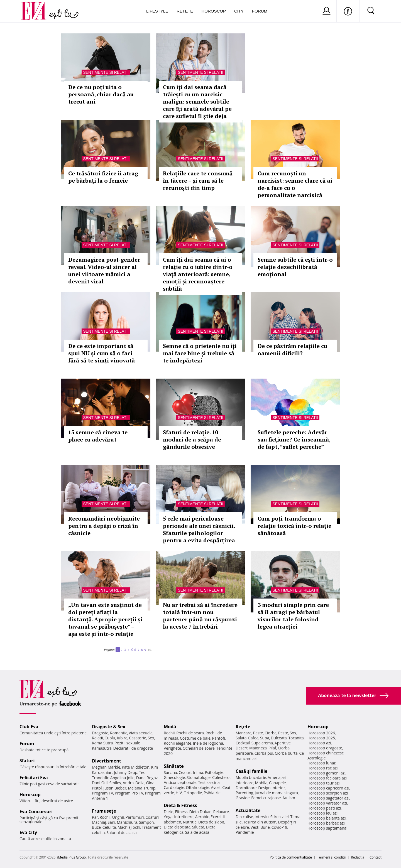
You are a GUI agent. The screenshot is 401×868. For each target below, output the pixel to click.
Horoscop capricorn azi (328, 788)
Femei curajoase (266, 798)
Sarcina (170, 772)
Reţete (243, 727)
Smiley (115, 783)
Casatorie (138, 738)
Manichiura (127, 822)
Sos (293, 733)
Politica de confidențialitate (291, 857)
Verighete (172, 748)
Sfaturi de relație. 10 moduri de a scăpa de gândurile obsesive (192, 439)
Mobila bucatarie (251, 777)
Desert (242, 748)
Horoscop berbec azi (326, 823)
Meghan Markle (106, 767)
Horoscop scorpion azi (328, 793)
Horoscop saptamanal (327, 828)
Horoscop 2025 (321, 738)
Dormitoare (246, 788)
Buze (96, 827)
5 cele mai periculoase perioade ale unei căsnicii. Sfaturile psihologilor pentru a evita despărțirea (199, 529)
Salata (241, 738)
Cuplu (110, 738)
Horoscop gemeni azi (327, 773)
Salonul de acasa (122, 833)
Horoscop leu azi (322, 813)
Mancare (244, 733)
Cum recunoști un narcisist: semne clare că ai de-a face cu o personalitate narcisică (295, 184)
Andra (128, 783)
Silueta (198, 827)
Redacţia (358, 857)
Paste (258, 733)
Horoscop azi (319, 743)
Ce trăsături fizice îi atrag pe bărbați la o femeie (103, 177)
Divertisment (107, 761)
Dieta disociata (177, 827)
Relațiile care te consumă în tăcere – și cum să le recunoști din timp (198, 181)
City (239, 11)
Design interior (272, 788)
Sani (111, 822)
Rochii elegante (178, 743)
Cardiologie (174, 787)
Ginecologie (174, 777)
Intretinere (184, 817)
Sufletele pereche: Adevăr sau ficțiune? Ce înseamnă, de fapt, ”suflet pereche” (294, 439)
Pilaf (272, 748)
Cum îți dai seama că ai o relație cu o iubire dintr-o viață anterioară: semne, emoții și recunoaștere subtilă (198, 274)
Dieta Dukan (200, 812)
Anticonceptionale (180, 782)
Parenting (244, 793)
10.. (150, 650)
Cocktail (243, 743)
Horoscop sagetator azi (328, 798)
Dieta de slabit (211, 822)
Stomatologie (199, 777)
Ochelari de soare (199, 748)
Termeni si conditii (332, 857)
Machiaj (99, 822)
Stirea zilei (279, 817)
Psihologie (214, 772)
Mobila (261, 783)
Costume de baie (195, 738)
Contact (376, 857)
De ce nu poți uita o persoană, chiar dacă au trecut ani (101, 94)
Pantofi (219, 738)
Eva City (28, 832)
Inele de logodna (208, 743)
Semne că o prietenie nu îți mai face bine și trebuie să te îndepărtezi (200, 353)
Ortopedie (193, 793)
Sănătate (174, 766)
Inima (198, 772)
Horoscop (214, 11)
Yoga (168, 817)
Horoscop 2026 (321, 733)
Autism (289, 798)
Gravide (243, 798)
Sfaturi (27, 761)
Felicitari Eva (34, 778)
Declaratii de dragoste (133, 748)
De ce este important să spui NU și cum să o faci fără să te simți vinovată (102, 353)
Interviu (262, 817)
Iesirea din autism (260, 822)
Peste (283, 733)
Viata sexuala (141, 733)
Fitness (181, 812)
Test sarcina (209, 782)
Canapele (277, 783)
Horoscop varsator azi (327, 803)
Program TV (102, 793)
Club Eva (29, 727)
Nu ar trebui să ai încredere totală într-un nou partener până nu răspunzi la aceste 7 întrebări (200, 616)
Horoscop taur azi (323, 783)
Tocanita (296, 738)
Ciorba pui (264, 753)
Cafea (253, 738)
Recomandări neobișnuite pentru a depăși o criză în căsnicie (104, 526)
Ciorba (271, 733)
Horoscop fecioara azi (327, 778)
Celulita (109, 827)
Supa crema (262, 743)
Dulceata (279, 738)
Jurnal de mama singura (276, 793)
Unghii (118, 817)
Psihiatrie (212, 793)
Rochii (105, 817)
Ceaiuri (185, 772)
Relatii (97, 738)
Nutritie (190, 822)
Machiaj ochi (129, 827)
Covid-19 (279, 827)
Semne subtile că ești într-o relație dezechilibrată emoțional (295, 267)
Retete (185, 11)
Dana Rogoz (147, 778)
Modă (170, 727)
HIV (179, 793)
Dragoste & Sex (109, 727)
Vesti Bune (260, 827)
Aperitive (283, 743)
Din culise (244, 817)
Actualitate (248, 810)
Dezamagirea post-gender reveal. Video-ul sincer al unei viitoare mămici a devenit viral (104, 270)
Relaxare (221, 812)
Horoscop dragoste (325, 748)
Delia (140, 783)
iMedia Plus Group (71, 857)
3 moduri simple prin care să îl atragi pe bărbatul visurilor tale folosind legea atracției (293, 616)
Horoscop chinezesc (326, 753)
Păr (95, 817)
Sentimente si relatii (106, 72)
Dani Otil (100, 783)
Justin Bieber (115, 788)
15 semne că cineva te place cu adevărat (98, 436)
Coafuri (152, 817)
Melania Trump (142, 788)
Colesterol (221, 777)
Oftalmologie (198, 787)
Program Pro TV (129, 793)
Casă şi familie (251, 771)
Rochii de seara (190, 733)
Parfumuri (135, 817)
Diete (168, 812)
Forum (260, 11)
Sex (151, 738)
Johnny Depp (126, 772)
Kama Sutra (102, 743)
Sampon (146, 822)
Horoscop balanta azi (327, 818)
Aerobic (202, 817)
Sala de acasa (197, 832)
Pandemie (245, 832)
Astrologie (317, 758)
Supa (265, 738)
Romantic (119, 733)
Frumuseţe (104, 811)
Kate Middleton (136, 767)
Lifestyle (157, 11)
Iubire (122, 738)
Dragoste (100, 733)
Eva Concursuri (36, 811)
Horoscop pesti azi (324, 808)
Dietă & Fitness (180, 805)
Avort (216, 787)
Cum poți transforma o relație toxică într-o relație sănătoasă (294, 526)
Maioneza (258, 748)
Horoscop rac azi (323, 768)
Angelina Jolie (122, 778)
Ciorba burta (286, 753)
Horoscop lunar (321, 763)
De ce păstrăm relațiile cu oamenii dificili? (292, 350)
